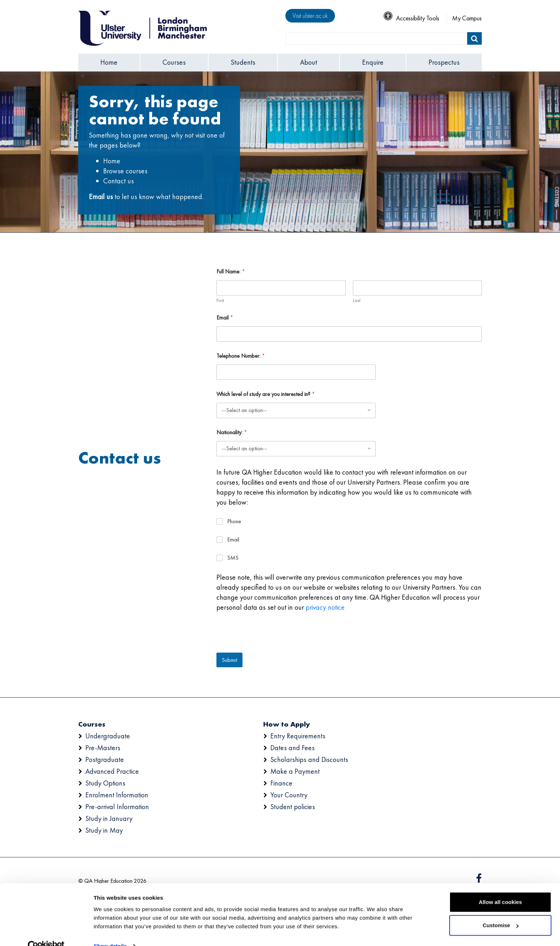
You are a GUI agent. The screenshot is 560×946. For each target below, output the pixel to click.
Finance (281, 783)
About (309, 62)
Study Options (105, 783)
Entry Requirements (298, 736)
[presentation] (271, 648)
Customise (501, 911)
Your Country (289, 795)
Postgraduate (105, 759)
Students (243, 62)
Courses (174, 62)
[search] (376, 38)
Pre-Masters (103, 748)
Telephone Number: (241, 356)
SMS (233, 558)
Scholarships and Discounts (309, 759)
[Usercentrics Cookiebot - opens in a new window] (46, 932)
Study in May (104, 830)
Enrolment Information (117, 795)
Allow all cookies (501, 888)
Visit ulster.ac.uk (310, 16)
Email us (101, 197)
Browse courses (125, 171)
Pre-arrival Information (117, 807)
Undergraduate (108, 736)
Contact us (119, 181)
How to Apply (287, 724)
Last (356, 300)
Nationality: (232, 432)
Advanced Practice (112, 771)
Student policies (293, 807)
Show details (110, 932)
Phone (234, 521)
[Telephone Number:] (296, 372)
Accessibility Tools (411, 18)
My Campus (467, 18)
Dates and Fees (292, 748)
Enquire (373, 62)
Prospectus (444, 62)
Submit (229, 660)
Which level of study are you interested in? (266, 394)
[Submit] (474, 38)
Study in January (109, 818)
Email (225, 318)
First (220, 300)
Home (109, 62)
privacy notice (325, 607)
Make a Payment (295, 771)
